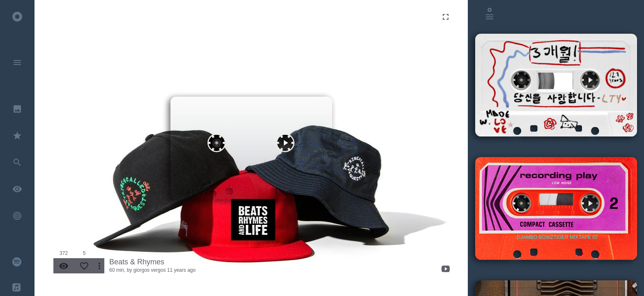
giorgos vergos (150, 270)
